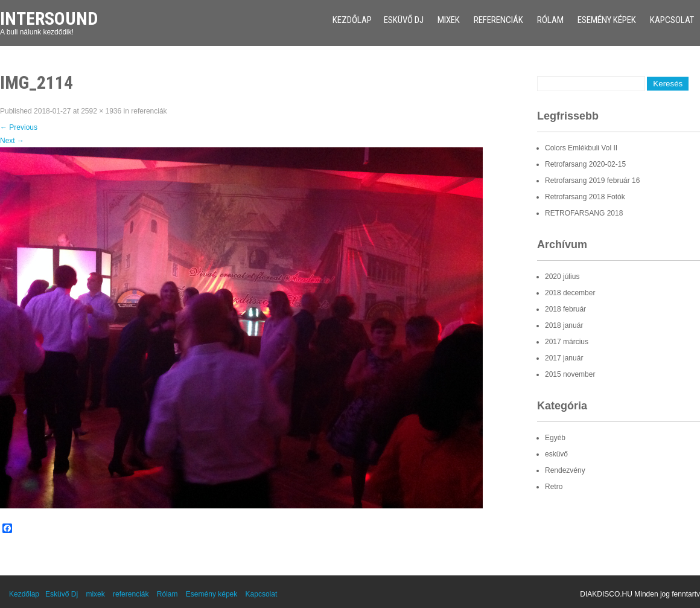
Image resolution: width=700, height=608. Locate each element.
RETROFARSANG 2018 (584, 213)
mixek (449, 20)
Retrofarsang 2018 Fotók (585, 197)
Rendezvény (565, 470)
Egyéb (555, 438)
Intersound (49, 18)
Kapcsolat (672, 20)
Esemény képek (607, 20)
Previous (19, 127)
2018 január (564, 325)
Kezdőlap (352, 20)
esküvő (556, 454)
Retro (554, 487)
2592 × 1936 (101, 111)
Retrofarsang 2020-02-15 (585, 164)
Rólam (550, 20)
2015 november (570, 374)
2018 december (570, 293)
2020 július (562, 277)
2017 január (564, 358)
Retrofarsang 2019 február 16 (592, 181)
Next (12, 141)
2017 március (567, 342)
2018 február (565, 309)
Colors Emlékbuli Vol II (581, 148)
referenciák (498, 20)
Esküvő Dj (404, 20)
